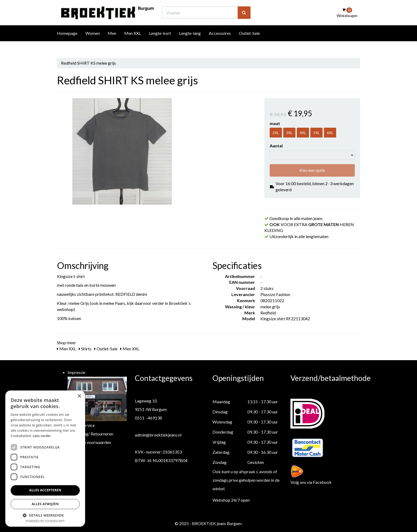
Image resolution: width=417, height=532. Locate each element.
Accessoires (220, 43)
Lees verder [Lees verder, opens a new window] (42, 436)
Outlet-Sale (249, 43)
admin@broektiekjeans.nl (158, 435)
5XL (316, 133)
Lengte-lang (190, 43)
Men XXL (133, 43)
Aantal (276, 146)
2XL (276, 133)
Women (93, 43)
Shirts (85, 349)
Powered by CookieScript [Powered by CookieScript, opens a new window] (45, 521)
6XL (330, 133)
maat (275, 123)
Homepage (67, 43)
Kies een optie (312, 170)
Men (112, 43)
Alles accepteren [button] (45, 490)
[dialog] (45, 459)
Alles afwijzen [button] (45, 504)
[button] (45, 515)
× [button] (79, 396)
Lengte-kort (160, 43)
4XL (303, 133)
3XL (289, 133)
